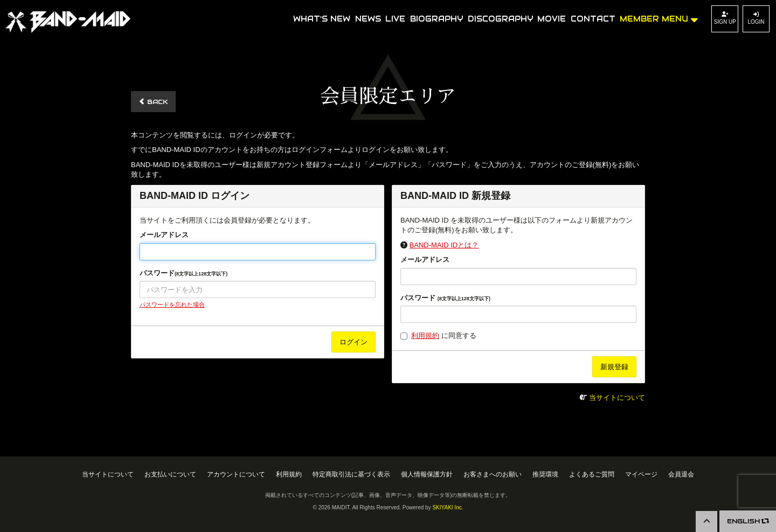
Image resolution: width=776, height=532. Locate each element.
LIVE (395, 19)
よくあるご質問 (592, 474)
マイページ (641, 474)
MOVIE (552, 19)
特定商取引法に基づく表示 (351, 474)
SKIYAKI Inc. (448, 507)
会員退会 (681, 474)
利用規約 (425, 336)
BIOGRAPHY (436, 19)
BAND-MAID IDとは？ (444, 245)
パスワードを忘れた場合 (172, 305)
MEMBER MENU (659, 18)
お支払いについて (170, 474)
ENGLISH (748, 521)
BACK (153, 102)
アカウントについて (236, 474)
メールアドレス (164, 235)
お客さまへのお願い (493, 474)
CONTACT (593, 19)
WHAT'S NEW (322, 19)
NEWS (368, 19)
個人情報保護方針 (427, 474)
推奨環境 (545, 474)
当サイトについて (617, 398)
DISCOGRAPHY (500, 19)
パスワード (183, 273)
